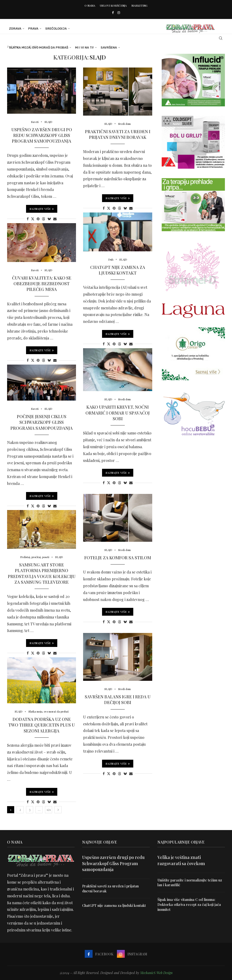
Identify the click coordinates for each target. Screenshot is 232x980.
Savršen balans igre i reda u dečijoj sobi (118, 700)
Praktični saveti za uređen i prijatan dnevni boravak (118, 135)
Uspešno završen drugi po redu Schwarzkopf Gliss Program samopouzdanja (42, 136)
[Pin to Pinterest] (38, 219)
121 (49, 810)
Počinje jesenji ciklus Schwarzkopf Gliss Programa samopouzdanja (42, 423)
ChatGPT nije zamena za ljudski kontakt (118, 270)
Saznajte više (42, 209)
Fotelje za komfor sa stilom (118, 558)
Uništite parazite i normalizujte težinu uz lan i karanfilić (191, 882)
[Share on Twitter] (33, 219)
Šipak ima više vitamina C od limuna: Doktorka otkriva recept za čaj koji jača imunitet (187, 903)
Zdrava (13, 29)
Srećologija (54, 29)
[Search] (223, 38)
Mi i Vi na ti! (83, 47)
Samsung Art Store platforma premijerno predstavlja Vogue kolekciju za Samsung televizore (42, 574)
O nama (90, 6)
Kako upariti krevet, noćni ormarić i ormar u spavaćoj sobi (118, 413)
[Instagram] (119, 12)
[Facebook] (113, 12)
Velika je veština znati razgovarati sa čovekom (181, 860)
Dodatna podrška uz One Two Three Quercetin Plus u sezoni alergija (42, 725)
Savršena (107, 47)
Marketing (139, 6)
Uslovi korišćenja (113, 6)
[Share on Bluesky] (49, 219)
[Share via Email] (55, 219)
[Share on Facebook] (28, 219)
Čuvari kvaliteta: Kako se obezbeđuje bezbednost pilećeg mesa (42, 284)
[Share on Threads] (44, 219)
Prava (31, 29)
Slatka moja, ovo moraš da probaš (37, 47)
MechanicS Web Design (156, 973)
